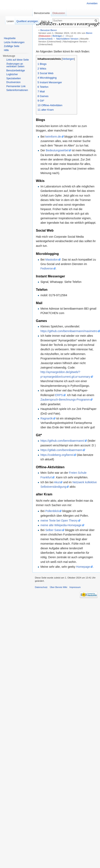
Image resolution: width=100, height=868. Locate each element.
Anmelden (92, 3)
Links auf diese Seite (18, 60)
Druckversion (13, 82)
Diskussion (45, 36)
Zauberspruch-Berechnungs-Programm (65, 400)
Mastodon (52, 260)
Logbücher (12, 74)
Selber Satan (54, 530)
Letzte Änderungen (14, 42)
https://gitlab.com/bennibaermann (61, 450)
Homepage (83, 567)
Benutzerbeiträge (16, 71)
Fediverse (47, 268)
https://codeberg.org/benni (57, 455)
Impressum (75, 587)
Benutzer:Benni (48, 30)
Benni (89, 33)
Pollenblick (52, 511)
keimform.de (53, 137)
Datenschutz (41, 587)
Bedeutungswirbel (57, 150)
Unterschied (46, 39)
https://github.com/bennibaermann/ (62, 441)
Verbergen (68, 59)
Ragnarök (47, 418)
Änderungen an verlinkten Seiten (15, 65)
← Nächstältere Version (66, 39)
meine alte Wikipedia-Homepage (61, 525)
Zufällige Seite (12, 46)
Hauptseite (10, 38)
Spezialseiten (13, 78)
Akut (57, 482)
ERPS (59, 395)
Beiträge (57, 36)
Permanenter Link (16, 86)
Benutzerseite (42, 13)
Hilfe (6, 50)
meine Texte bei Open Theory (59, 521)
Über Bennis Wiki (58, 587)
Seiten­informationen (17, 90)
